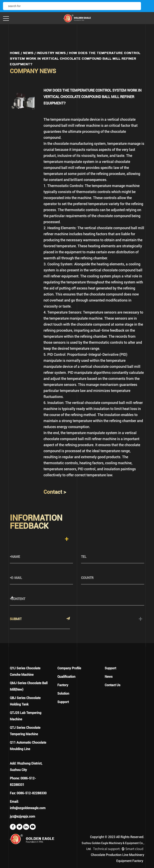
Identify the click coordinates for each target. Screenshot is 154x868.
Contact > (55, 492)
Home (15, 53)
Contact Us (112, 685)
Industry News (51, 53)
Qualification (66, 677)
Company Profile (69, 668)
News (28, 53)
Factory (63, 685)
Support (63, 702)
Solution (63, 694)
